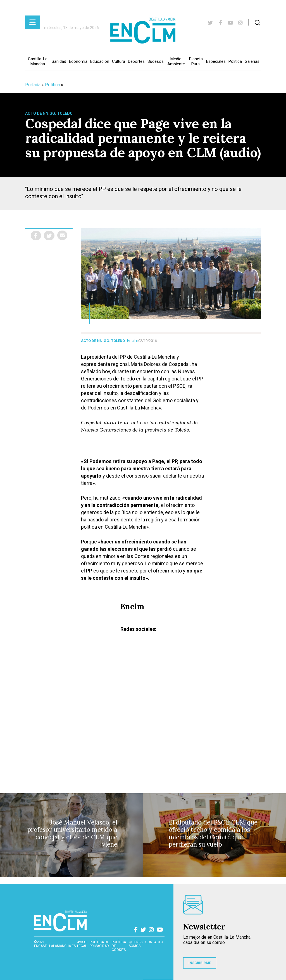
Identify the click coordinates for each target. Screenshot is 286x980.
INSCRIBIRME (200, 963)
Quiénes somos (136, 944)
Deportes (136, 61)
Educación (100, 61)
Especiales (216, 61)
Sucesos (156, 61)
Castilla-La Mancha (38, 61)
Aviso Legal (82, 944)
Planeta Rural (196, 61)
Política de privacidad (99, 944)
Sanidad (59, 61)
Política (235, 61)
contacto (154, 942)
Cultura (119, 61)
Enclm (133, 341)
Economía (78, 61)
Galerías (252, 61)
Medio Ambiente (176, 61)
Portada (33, 85)
